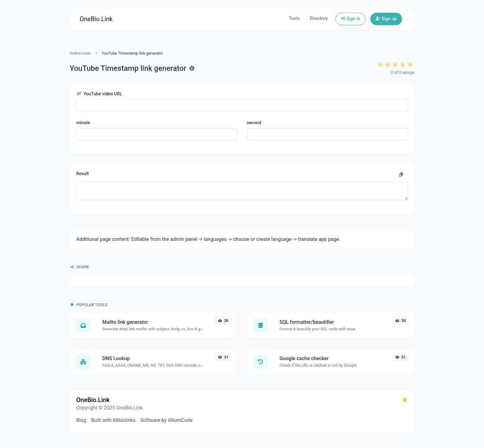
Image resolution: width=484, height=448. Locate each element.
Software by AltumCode (166, 420)
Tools (294, 18)
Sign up (386, 19)
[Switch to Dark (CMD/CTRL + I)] (405, 400)
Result (83, 174)
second (254, 123)
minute (83, 123)
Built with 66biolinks (113, 420)
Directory (319, 18)
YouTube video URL (99, 94)
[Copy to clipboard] (401, 175)
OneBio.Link (96, 19)
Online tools (80, 53)
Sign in (350, 19)
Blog (81, 420)
